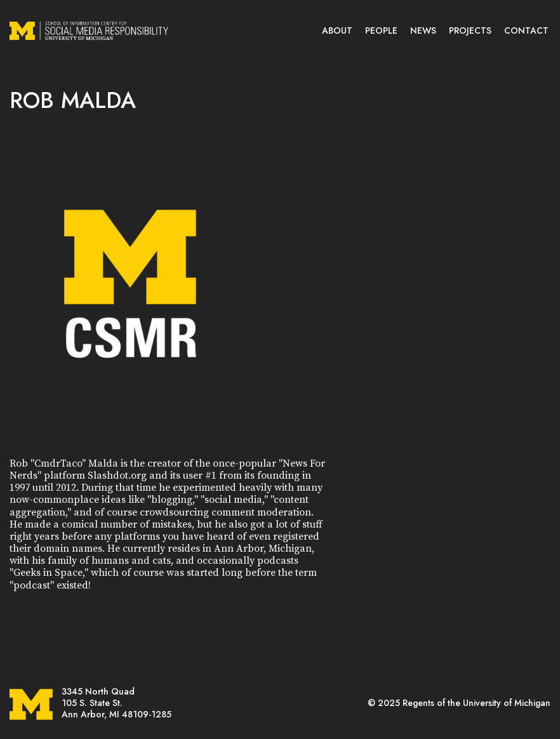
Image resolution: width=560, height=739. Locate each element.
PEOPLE (381, 30)
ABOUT (337, 30)
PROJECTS (470, 30)
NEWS (423, 30)
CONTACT (526, 30)
